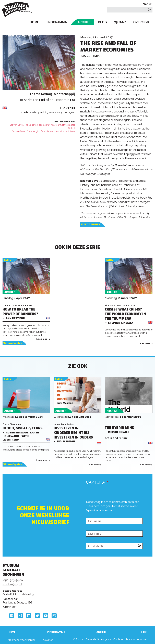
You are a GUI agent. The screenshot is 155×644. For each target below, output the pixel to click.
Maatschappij (64, 94)
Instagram (20, 616)
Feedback (76, 583)
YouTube (46, 616)
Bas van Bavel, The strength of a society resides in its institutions (43, 131)
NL (145, 4)
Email (54, 616)
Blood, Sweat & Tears (23, 428)
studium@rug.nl (12, 584)
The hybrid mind (120, 428)
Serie (7, 260)
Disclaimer (47, 640)
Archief (84, 22)
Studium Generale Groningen (18, 10)
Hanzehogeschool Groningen (124, 592)
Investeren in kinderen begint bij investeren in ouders (73, 433)
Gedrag (46, 94)
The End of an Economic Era (54, 100)
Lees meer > (43, 339)
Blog (102, 22)
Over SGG (141, 22)
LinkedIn (29, 616)
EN (151, 4)
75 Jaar (120, 22)
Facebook (12, 616)
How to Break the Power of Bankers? (20, 312)
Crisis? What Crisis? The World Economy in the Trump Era (125, 314)
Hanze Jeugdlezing (64, 424)
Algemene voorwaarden (22, 640)
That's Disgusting (12, 424)
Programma (57, 22)
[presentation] (112, 515)
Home (34, 22)
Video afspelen (91, 224)
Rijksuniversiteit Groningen (124, 578)
